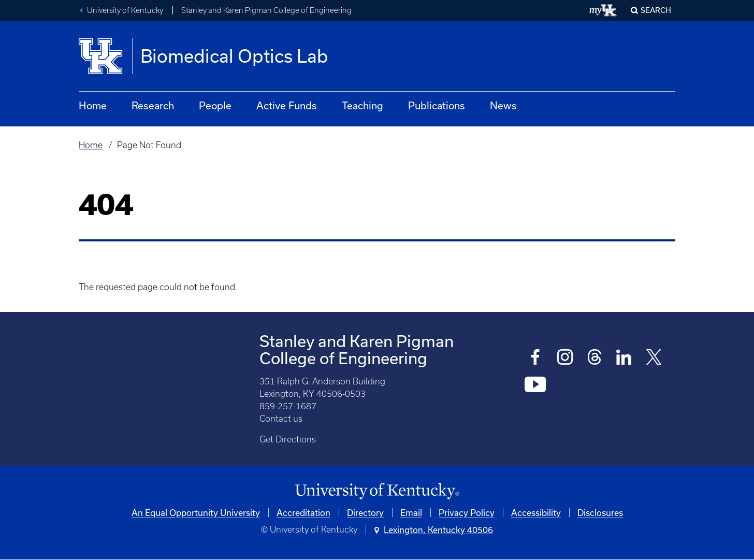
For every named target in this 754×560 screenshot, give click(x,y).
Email (411, 513)
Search (656, 10)
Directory (365, 513)
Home (93, 105)
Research (153, 105)
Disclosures (600, 513)
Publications (437, 105)
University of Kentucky (125, 10)
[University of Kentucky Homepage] (377, 491)
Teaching (363, 105)
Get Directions (288, 439)
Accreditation (303, 513)
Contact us (281, 419)
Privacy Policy (467, 513)
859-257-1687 (288, 406)
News (503, 105)
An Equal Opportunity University (196, 513)
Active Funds (287, 105)
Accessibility (536, 513)
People (215, 105)
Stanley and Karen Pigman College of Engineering (266, 10)
